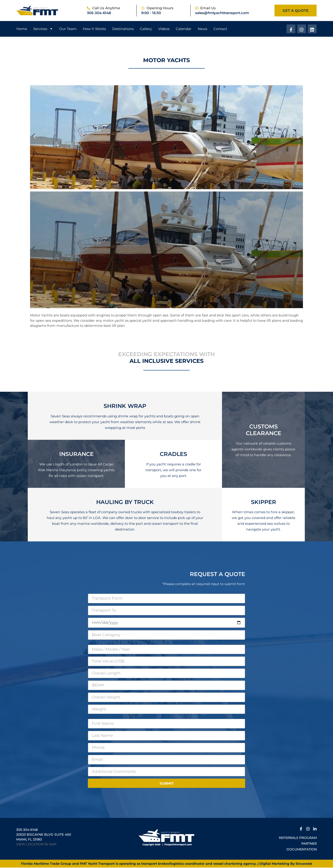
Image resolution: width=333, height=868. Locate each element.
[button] (35, 138)
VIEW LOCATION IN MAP (36, 845)
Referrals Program (298, 838)
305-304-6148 (99, 13)
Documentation (302, 850)
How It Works (94, 29)
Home (22, 29)
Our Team (68, 29)
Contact (220, 29)
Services (43, 29)
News (202, 29)
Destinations (123, 29)
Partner (309, 844)
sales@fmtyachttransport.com (222, 13)
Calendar (184, 29)
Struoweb (304, 864)
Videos (164, 29)
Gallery (146, 29)
